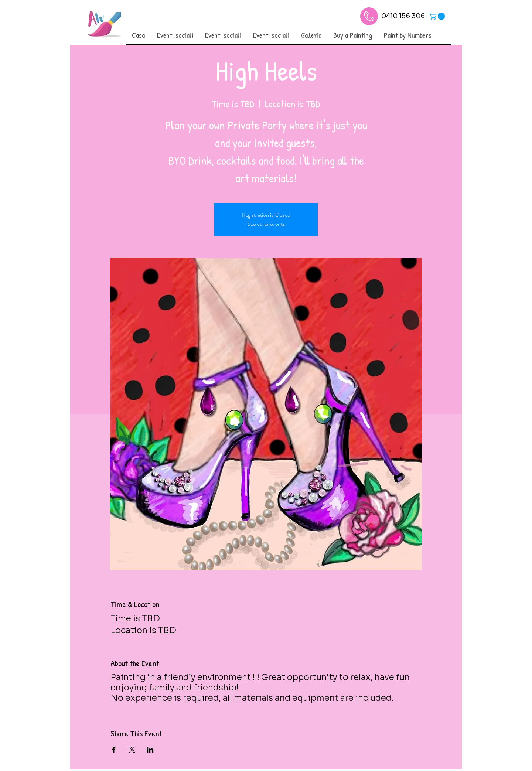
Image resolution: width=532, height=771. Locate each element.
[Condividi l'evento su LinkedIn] (150, 750)
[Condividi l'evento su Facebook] (114, 750)
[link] (438, 16)
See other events (266, 224)
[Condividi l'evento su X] (132, 750)
